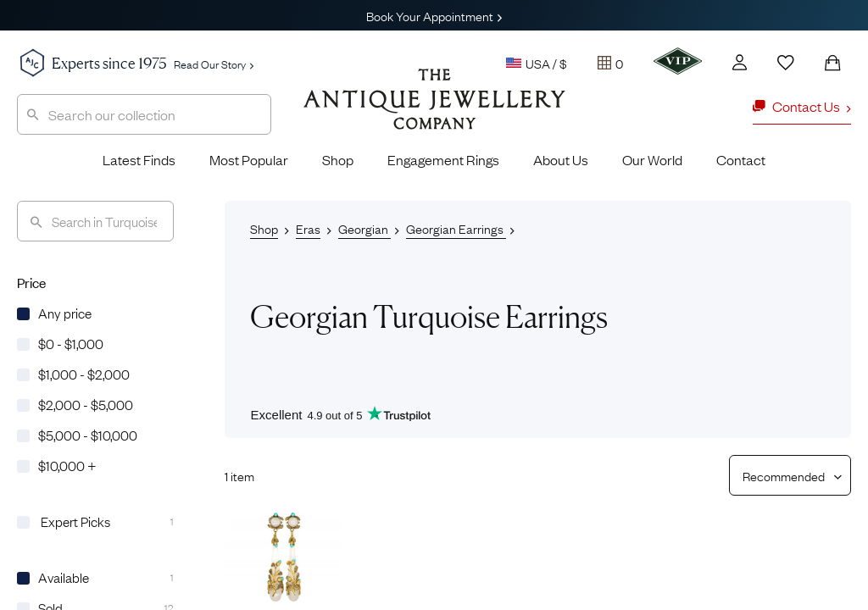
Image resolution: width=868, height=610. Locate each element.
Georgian (364, 228)
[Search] (95, 221)
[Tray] (610, 63)
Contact (741, 159)
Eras (308, 228)
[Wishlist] (786, 63)
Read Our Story (214, 64)
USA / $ (537, 63)
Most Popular (249, 159)
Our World (652, 159)
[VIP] (678, 61)
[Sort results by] (784, 475)
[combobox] (144, 114)
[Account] (740, 62)
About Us (561, 159)
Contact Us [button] (802, 106)
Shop (338, 159)
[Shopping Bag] (832, 63)
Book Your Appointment (434, 15)
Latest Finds (139, 159)
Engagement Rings (443, 159)
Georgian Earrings (456, 228)
